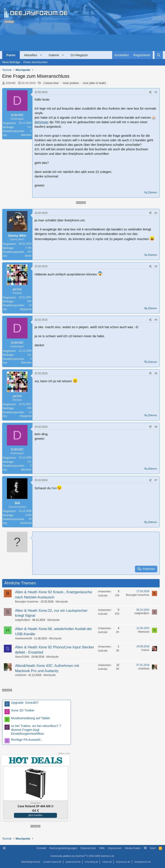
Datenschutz (88, 848)
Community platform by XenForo (82, 856)
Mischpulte (62, 602)
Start (153, 848)
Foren (11, 55)
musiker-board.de (52, 862)
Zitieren (152, 192)
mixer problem (71, 83)
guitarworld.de (73, 862)
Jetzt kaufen (35, 815)
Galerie (54, 55)
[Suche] (159, 55)
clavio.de (107, 862)
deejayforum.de (143, 862)
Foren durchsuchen (35, 62)
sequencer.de (123, 862)
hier (54, 488)
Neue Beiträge (11, 62)
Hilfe (102, 848)
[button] (41, 55)
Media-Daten (133, 848)
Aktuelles (31, 55)
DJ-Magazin (79, 55)
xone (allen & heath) (94, 83)
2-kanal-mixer (51, 83)
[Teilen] (150, 92)
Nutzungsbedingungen (63, 848)
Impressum (115, 848)
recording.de (91, 862)
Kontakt (41, 848)
